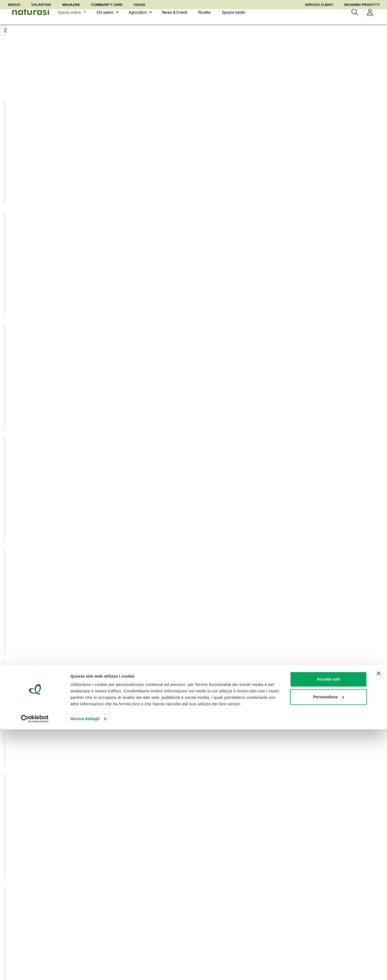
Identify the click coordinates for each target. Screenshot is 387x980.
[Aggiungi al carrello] (100, 188)
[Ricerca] (355, 21)
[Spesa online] (71, 21)
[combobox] (322, 77)
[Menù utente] (370, 21)
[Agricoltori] (140, 21)
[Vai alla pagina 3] (209, 774)
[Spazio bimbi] (233, 21)
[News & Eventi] (175, 21)
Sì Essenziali (108, 77)
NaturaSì (62, 77)
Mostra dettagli (85, 969)
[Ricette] (204, 21)
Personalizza (329, 947)
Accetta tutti (329, 930)
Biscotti (99, 39)
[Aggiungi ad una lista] (101, 98)
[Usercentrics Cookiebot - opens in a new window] (35, 970)
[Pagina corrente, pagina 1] (178, 774)
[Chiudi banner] (379, 924)
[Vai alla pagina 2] (193, 774)
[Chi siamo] (107, 21)
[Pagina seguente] (224, 774)
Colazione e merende (67, 39)
